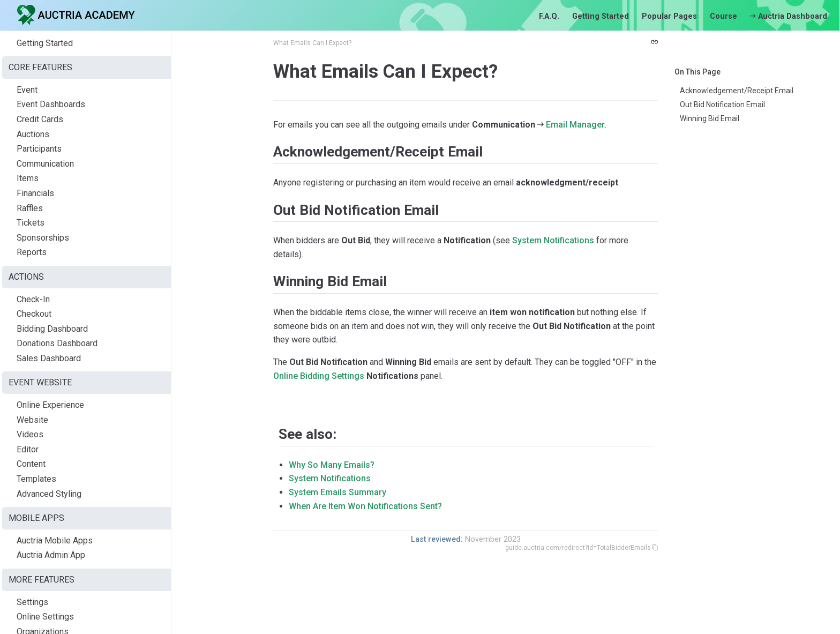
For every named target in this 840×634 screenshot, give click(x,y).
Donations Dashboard (57, 343)
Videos (30, 434)
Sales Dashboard (49, 358)
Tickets (31, 223)
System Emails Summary (337, 492)
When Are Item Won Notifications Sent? (365, 506)
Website (32, 420)
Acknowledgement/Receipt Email (737, 91)
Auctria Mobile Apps (55, 540)
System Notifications (553, 240)
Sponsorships (43, 238)
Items (28, 178)
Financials (35, 193)
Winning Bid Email (710, 118)
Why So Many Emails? (332, 465)
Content (31, 464)
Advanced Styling (49, 494)
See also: (307, 434)
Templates (36, 479)
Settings (32, 602)
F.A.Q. (549, 16)
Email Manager (575, 125)
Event (27, 90)
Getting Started (601, 16)
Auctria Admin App (51, 555)
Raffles (30, 208)
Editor (28, 449)
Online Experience (50, 405)
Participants (39, 149)
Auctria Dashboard (789, 16)
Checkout (34, 314)
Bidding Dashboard (52, 329)
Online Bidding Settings (319, 376)
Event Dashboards (51, 104)
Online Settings (45, 617)
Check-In (33, 299)
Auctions (33, 134)
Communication (45, 164)
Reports (32, 252)
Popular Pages (669, 16)
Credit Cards (40, 119)
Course (723, 16)
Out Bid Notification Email (722, 105)
